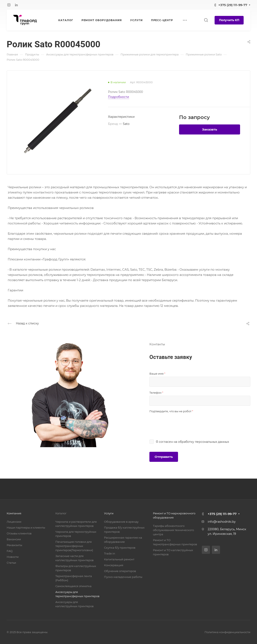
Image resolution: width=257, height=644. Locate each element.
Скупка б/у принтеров (120, 548)
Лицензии (14, 522)
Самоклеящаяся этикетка (73, 586)
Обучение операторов (120, 571)
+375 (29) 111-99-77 (233, 5)
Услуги (109, 513)
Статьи (11, 563)
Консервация (114, 565)
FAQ (10, 551)
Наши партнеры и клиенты (26, 527)
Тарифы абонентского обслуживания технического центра (173, 530)
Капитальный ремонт (119, 559)
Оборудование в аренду (121, 522)
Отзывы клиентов (19, 533)
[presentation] (181, 423)
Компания (14, 513)
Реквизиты (14, 545)
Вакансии (14, 539)
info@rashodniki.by (222, 522)
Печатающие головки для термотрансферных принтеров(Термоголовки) (74, 546)
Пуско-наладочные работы (123, 577)
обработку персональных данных (204, 442)
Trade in (110, 553)
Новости (13, 557)
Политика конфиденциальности (227, 632)
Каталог (61, 513)
